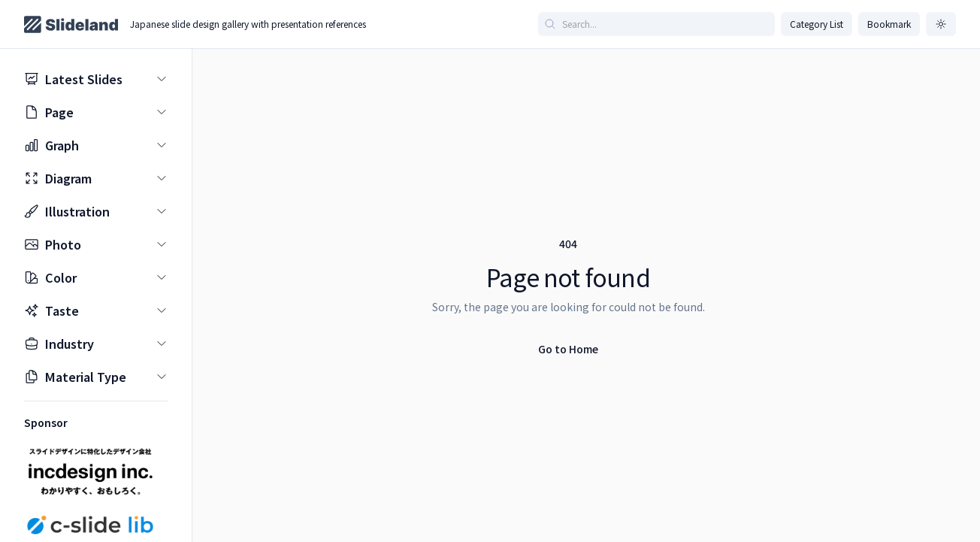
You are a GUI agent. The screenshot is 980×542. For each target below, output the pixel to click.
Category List (817, 24)
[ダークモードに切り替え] (941, 24)
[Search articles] (656, 24)
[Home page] (71, 24)
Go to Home (568, 349)
